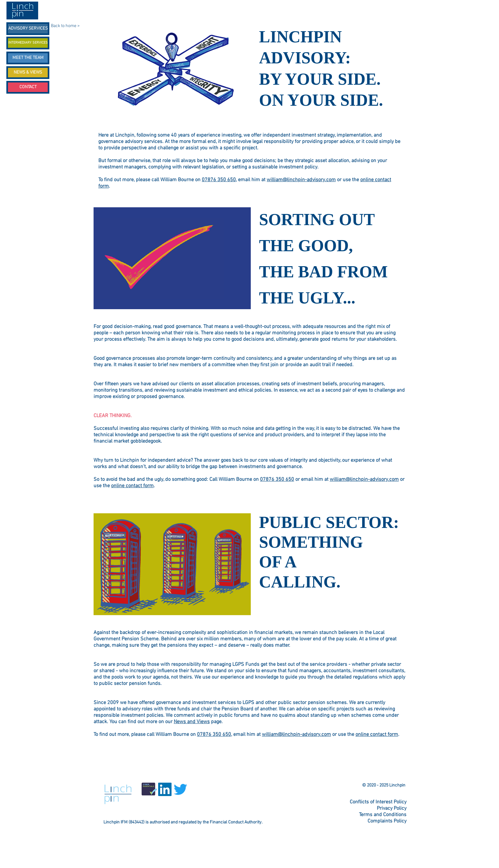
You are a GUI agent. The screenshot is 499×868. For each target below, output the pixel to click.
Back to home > (65, 26)
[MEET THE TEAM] (28, 58)
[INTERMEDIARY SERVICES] (28, 43)
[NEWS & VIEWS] (28, 73)
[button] (172, 261)
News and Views (192, 722)
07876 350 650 (219, 180)
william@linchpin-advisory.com (301, 180)
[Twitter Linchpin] (249, 779)
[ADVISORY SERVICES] (28, 29)
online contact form (132, 486)
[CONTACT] (28, 87)
